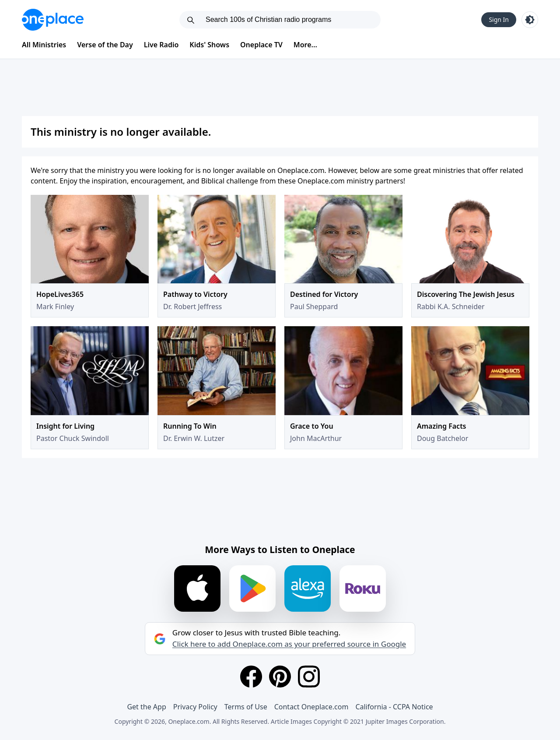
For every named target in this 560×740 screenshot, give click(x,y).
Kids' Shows (209, 45)
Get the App (146, 707)
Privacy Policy (195, 707)
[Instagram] (309, 677)
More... (305, 45)
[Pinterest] (280, 677)
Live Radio (161, 45)
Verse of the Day (105, 45)
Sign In (499, 19)
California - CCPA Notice (394, 707)
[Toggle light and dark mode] (530, 20)
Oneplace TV (261, 45)
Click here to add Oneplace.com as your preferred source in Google (289, 644)
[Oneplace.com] (53, 20)
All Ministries (44, 45)
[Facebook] (251, 677)
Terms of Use (246, 707)
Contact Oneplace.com (311, 707)
